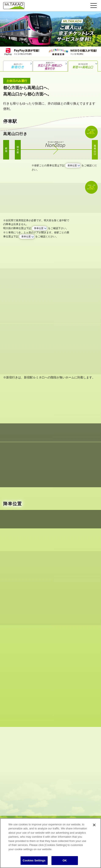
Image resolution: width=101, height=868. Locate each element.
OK (65, 860)
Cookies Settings (34, 860)
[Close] (94, 825)
